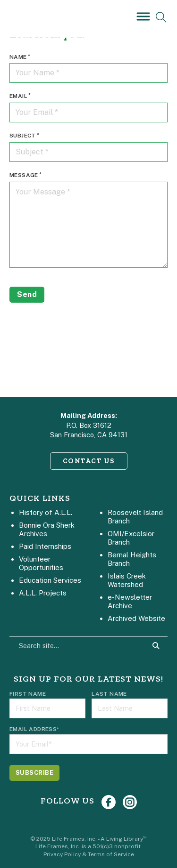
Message (24, 175)
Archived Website (136, 618)
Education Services (50, 580)
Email (18, 96)
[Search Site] (156, 646)
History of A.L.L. (46, 512)
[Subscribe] (34, 773)
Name (18, 57)
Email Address (34, 729)
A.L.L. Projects (43, 593)
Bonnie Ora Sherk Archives (47, 529)
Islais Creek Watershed (127, 580)
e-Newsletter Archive (130, 601)
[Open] (141, 16)
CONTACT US (89, 461)
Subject (23, 136)
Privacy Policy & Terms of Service (89, 854)
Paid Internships (45, 546)
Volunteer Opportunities (41, 563)
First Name (28, 694)
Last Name (109, 694)
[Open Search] (161, 17)
